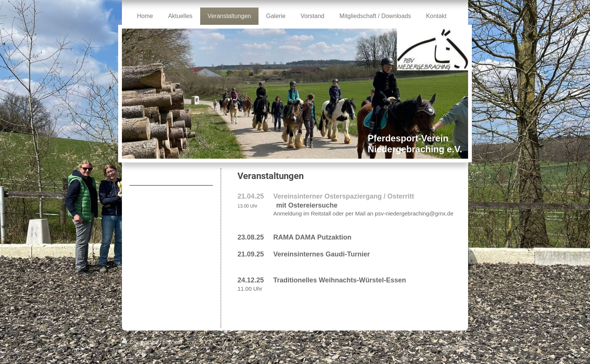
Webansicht (455, 348)
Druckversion (141, 342)
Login (462, 341)
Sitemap (172, 342)
